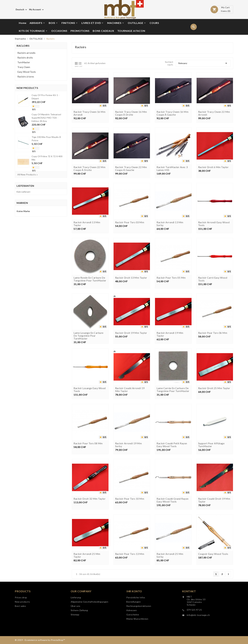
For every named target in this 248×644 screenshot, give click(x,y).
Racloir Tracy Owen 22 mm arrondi (214, 113)
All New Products (28, 175)
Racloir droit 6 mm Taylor (213, 210)
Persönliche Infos (136, 626)
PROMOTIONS (80, 31)
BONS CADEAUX (103, 31)
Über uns (76, 631)
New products (22, 620)
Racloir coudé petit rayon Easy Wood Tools (172, 488)
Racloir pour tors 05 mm (171, 320)
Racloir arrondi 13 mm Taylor (87, 267)
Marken (22, 203)
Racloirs (23, 46)
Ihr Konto (134, 620)
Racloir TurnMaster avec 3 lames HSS (172, 211)
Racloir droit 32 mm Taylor (90, 542)
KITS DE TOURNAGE (33, 31)
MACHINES (116, 23)
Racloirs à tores (26, 77)
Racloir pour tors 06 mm (213, 376)
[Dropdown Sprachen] (22, 9)
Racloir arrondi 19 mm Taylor (170, 377)
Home (23, 23)
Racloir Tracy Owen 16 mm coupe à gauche (172, 113)
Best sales (20, 624)
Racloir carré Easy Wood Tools (213, 322)
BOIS (53, 23)
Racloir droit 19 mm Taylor (131, 376)
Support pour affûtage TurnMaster (211, 488)
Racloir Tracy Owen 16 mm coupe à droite (131, 113)
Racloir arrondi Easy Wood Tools (214, 267)
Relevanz (203, 63)
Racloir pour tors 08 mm (88, 486)
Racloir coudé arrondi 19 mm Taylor (130, 432)
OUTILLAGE (137, 23)
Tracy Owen (24, 67)
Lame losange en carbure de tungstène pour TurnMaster (88, 379)
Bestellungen (133, 630)
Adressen (132, 639)
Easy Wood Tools (27, 72)
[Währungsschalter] (37, 9)
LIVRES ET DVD (93, 23)
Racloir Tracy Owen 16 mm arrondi (89, 113)
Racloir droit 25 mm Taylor (214, 431)
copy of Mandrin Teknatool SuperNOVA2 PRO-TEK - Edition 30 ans (46, 118)
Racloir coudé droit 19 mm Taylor (214, 543)
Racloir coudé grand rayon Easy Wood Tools (173, 543)
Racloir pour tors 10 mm (130, 542)
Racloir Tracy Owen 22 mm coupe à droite (89, 211)
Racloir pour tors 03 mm (130, 265)
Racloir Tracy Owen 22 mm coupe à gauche (131, 211)
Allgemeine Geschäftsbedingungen (90, 627)
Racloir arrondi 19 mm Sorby (129, 488)
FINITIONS (70, 23)
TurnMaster (24, 62)
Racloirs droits (25, 58)
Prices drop (21, 615)
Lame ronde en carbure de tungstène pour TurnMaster (90, 322)
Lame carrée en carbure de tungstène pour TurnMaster (173, 432)
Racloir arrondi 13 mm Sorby (170, 267)
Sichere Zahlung (79, 635)
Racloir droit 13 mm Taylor (131, 320)
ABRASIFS (37, 23)
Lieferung (76, 623)
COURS (154, 23)
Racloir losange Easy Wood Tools (90, 432)
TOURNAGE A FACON (131, 31)
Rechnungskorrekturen (139, 635)
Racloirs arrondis (26, 53)
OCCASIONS (59, 31)
